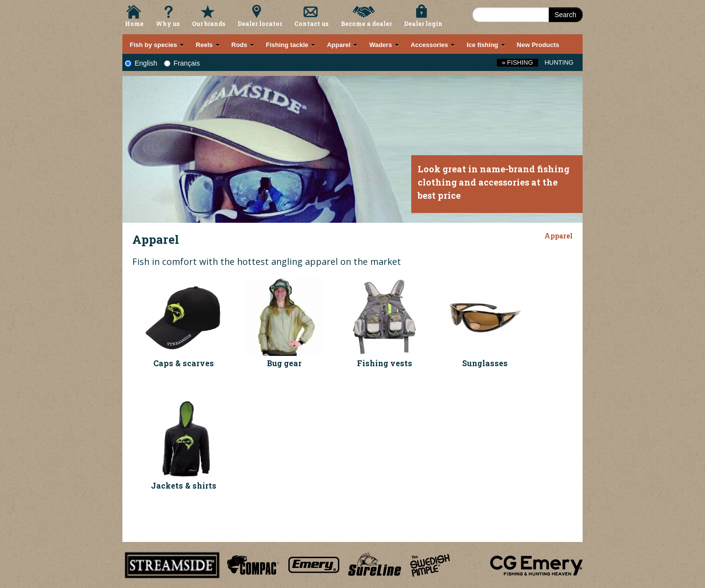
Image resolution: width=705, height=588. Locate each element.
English (141, 63)
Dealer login (423, 24)
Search (565, 15)
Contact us (311, 24)
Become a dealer (366, 24)
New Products (538, 45)
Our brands (209, 24)
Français (182, 63)
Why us (168, 24)
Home (134, 24)
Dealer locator (260, 24)
